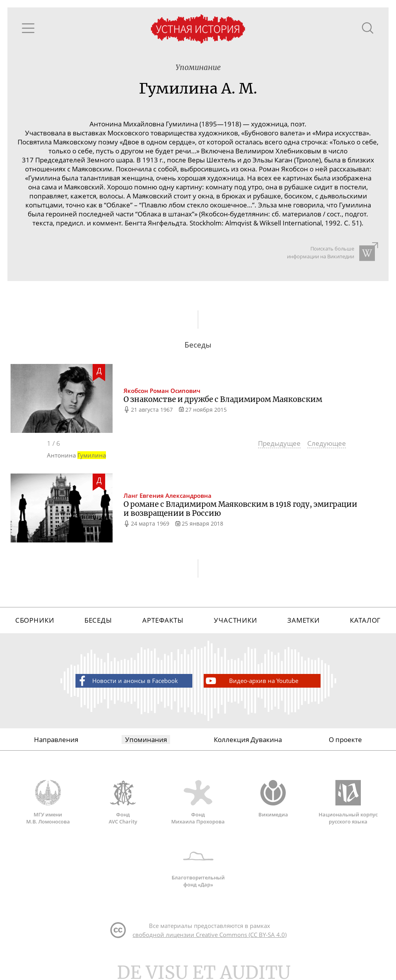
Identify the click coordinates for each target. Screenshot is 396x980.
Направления (56, 740)
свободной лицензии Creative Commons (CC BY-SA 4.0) (210, 935)
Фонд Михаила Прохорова (198, 802)
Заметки (304, 620)
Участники (236, 620)
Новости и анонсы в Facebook (127, 681)
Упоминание (198, 68)
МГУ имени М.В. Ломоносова (48, 802)
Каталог (365, 620)
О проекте (345, 740)
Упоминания (146, 740)
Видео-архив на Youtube (251, 681)
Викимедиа (273, 799)
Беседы (98, 620)
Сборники (35, 620)
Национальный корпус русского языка (348, 802)
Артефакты (163, 620)
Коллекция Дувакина (248, 740)
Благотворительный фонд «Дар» (198, 865)
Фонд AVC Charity (123, 802)
